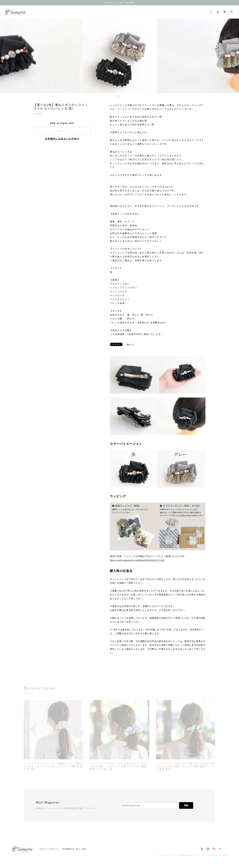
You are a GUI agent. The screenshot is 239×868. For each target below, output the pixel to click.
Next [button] (234, 56)
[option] (119, 56)
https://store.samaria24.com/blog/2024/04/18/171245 (137, 560)
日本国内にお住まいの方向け (62, 139)
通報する (130, 345)
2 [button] (120, 96)
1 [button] (118, 96)
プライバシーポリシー (49, 849)
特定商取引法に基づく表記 (74, 849)
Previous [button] (5, 56)
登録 (186, 805)
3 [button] (122, 96)
